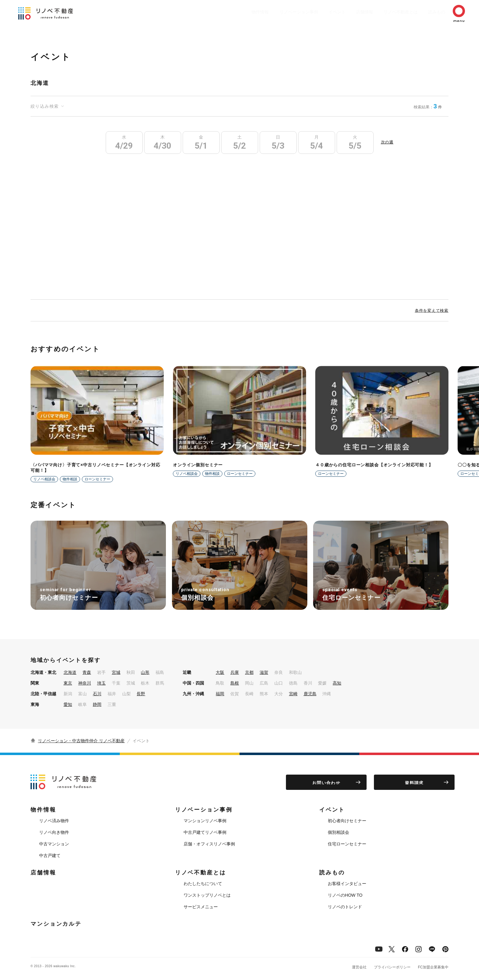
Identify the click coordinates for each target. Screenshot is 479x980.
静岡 (97, 704)
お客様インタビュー (347, 884)
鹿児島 (310, 694)
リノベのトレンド (345, 907)
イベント (319, 12)
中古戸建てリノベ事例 (205, 832)
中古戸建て (50, 855)
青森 (87, 672)
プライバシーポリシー (392, 967)
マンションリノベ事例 (205, 821)
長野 (141, 694)
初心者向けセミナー (347, 821)
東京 (68, 683)
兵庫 (235, 672)
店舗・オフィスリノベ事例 (209, 844)
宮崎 (293, 694)
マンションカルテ (56, 924)
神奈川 (85, 683)
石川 (97, 694)
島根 (235, 683)
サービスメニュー (201, 907)
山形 (145, 672)
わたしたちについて (203, 884)
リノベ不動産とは (389, 12)
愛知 (68, 704)
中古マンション (54, 844)
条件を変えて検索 (432, 310)
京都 (249, 672)
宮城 (116, 672)
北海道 (70, 672)
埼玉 (101, 683)
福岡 (220, 694)
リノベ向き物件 (54, 832)
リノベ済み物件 (54, 821)
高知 (337, 683)
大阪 (220, 672)
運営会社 (359, 967)
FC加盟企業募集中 (433, 967)
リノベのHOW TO (345, 895)
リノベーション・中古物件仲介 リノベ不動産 (81, 741)
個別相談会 (338, 832)
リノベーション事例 (278, 12)
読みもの (428, 12)
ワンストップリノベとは (207, 895)
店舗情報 (349, 12)
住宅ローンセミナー (347, 844)
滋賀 (264, 672)
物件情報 (236, 12)
